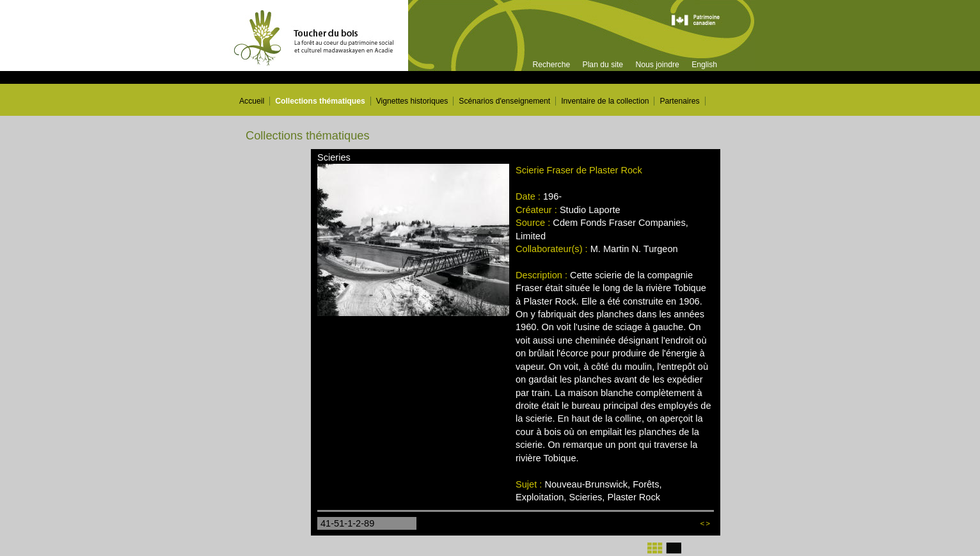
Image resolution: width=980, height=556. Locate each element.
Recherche (551, 65)
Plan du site (603, 65)
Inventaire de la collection (605, 101)
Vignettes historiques (412, 101)
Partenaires (679, 101)
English (704, 65)
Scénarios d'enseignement (504, 101)
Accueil (252, 101)
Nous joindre (657, 65)
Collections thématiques (320, 101)
